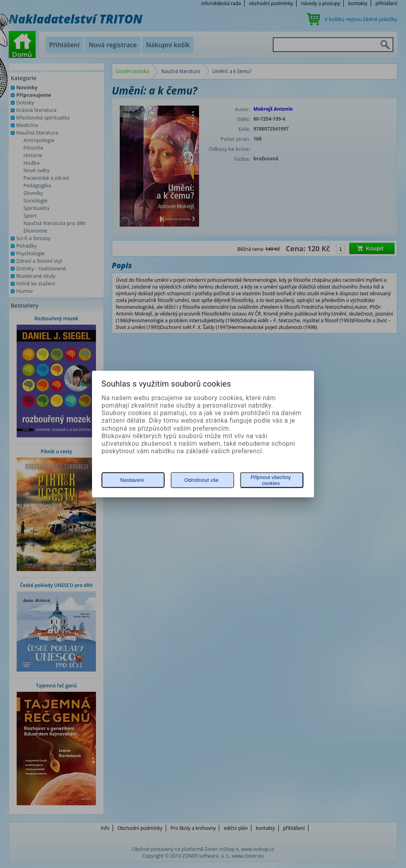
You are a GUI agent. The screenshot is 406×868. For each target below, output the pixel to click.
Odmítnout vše (202, 480)
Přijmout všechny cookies (271, 480)
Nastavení (132, 480)
